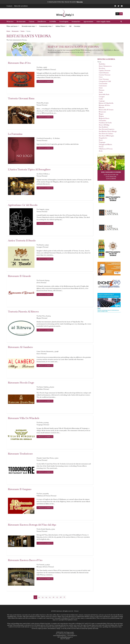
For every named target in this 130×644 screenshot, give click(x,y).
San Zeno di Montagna (106, 136)
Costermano (103, 86)
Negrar (101, 114)
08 (61, 597)
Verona (101, 147)
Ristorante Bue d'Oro (19, 63)
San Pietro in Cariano (106, 134)
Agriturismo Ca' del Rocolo (23, 205)
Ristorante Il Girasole (19, 276)
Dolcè (101, 88)
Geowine (77, 26)
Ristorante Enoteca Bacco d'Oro (25, 560)
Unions (32, 22)
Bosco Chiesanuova (105, 66)
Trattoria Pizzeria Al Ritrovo (23, 312)
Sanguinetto (103, 138)
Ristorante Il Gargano (20, 489)
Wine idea (80, 2)
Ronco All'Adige (104, 125)
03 (43, 597)
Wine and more (12, 26)
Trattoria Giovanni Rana (21, 98)
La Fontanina (15, 134)
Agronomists (88, 22)
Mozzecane (102, 112)
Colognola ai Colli (105, 81)
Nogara (101, 116)
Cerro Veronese (104, 79)
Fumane (102, 90)
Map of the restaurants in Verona (73, 47)
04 (46, 597)
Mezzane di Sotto (104, 105)
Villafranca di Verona (106, 149)
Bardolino (102, 64)
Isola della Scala (104, 94)
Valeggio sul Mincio (105, 144)
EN (121, 14)
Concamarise (103, 84)
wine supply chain (103, 22)
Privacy (76, 611)
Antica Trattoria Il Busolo (22, 240)
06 (53, 597)
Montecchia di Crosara (106, 110)
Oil (70, 26)
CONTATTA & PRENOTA (45, 81)
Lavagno (102, 97)
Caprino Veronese (105, 70)
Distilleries (42, 22)
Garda (101, 92)
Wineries (10, 22)
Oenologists (64, 22)
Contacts (9, 6)
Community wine (46, 26)
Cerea (101, 77)
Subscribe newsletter (21, 6)
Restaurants (21, 22)
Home (8, 31)
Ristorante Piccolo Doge (21, 383)
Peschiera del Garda (105, 123)
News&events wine (29, 26)
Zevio (101, 151)
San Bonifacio (103, 127)
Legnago (102, 101)
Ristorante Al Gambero (20, 347)
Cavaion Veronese (105, 75)
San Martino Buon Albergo (108, 131)
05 (50, 597)
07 (57, 597)
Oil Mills (53, 22)
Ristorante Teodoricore (20, 454)
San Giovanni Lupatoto (107, 129)
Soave (101, 140)
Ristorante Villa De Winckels (24, 418)
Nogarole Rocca (104, 118)
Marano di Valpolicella (106, 103)
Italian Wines (60, 26)
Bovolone (102, 68)
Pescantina (102, 120)
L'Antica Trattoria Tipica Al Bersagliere (29, 169)
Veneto (22, 31)
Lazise (101, 99)
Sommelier (76, 22)
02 (39, 597)
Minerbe (102, 107)
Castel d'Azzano (104, 73)
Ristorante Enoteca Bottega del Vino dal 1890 (32, 525)
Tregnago (102, 142)
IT (117, 14)
